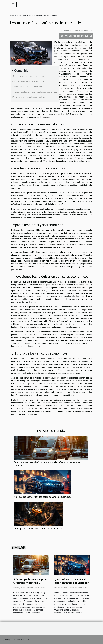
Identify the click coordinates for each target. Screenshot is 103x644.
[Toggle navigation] (13, 4)
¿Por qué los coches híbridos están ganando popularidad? (42, 497)
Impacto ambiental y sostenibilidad (27, 87)
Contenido (21, 70)
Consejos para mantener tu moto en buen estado (38, 529)
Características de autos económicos (28, 81)
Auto (19, 16)
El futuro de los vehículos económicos (29, 97)
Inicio (12, 16)
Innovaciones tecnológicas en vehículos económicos (35, 92)
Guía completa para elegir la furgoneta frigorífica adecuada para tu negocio (30, 583)
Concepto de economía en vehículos (28, 76)
